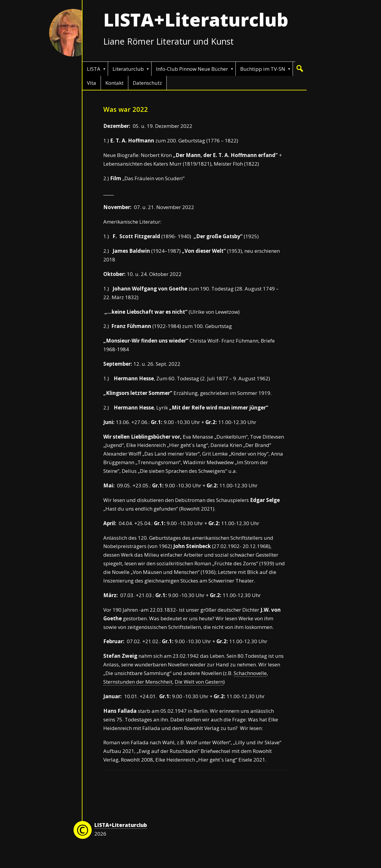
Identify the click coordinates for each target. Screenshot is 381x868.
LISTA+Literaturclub (196, 20)
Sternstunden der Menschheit (138, 682)
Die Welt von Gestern (199, 682)
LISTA (94, 69)
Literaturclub (128, 69)
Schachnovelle (250, 673)
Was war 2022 (126, 109)
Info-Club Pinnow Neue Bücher (192, 69)
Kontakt (114, 83)
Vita (92, 83)
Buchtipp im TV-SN (263, 69)
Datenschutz (147, 83)
